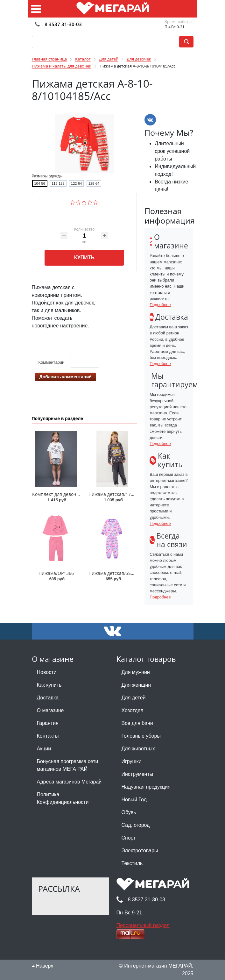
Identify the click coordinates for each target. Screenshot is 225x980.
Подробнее (160, 305)
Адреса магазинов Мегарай (69, 782)
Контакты (48, 736)
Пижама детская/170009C (116, 494)
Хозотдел (133, 710)
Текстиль (132, 863)
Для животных (138, 749)
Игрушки (132, 761)
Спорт (129, 838)
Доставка (48, 698)
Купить (84, 258)
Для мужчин (136, 672)
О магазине (50, 710)
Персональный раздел (143, 925)
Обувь (129, 812)
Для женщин (136, 685)
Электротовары (140, 851)
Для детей (134, 698)
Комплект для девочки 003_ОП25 (68, 494)
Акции (44, 749)
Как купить (49, 685)
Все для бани (137, 723)
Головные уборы (141, 736)
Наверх (43, 966)
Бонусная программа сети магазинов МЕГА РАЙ (68, 765)
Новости (47, 672)
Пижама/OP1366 (56, 573)
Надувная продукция (146, 787)
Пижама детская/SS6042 (115, 573)
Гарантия (48, 723)
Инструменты (137, 774)
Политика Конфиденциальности (63, 798)
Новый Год (134, 800)
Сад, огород (136, 825)
